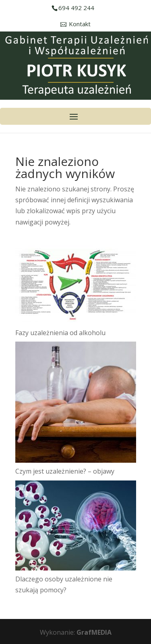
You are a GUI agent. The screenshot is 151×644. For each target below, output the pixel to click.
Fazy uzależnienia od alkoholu (60, 333)
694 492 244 (76, 8)
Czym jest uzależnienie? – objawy (65, 471)
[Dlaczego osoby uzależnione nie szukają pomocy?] (76, 527)
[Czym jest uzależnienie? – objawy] (76, 404)
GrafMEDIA (94, 632)
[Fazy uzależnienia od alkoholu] (76, 286)
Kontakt (80, 24)
